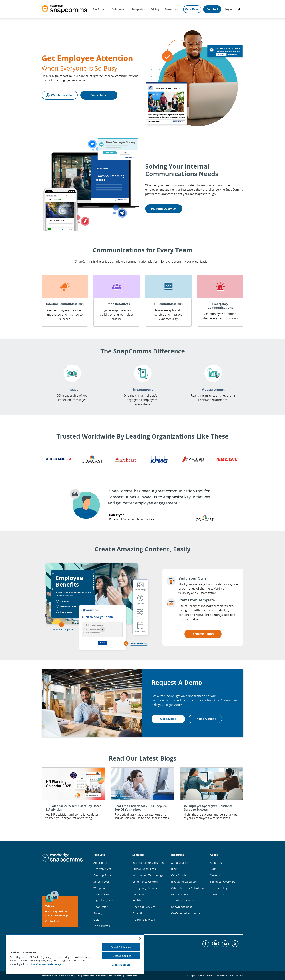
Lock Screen (101, 894)
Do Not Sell (131, 976)
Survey (98, 913)
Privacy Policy (219, 888)
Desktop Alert (102, 869)
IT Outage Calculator (185, 882)
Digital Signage (103, 900)
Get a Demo (192, 9)
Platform (98, 9)
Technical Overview (223, 882)
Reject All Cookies (121, 956)
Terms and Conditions (95, 976)
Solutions (118, 9)
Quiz (96, 920)
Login (228, 9)
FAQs (213, 869)
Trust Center (116, 976)
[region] (75, 954)
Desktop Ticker (103, 875)
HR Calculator (180, 894)
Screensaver (101, 882)
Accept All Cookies (121, 947)
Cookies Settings (121, 965)
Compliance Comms (145, 882)
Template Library (203, 634)
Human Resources (144, 869)
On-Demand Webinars (186, 913)
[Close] (140, 939)
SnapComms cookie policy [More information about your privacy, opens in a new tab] (46, 964)
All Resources (180, 863)
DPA (78, 976)
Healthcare (139, 900)
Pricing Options (205, 719)
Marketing (139, 894)
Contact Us (52, 921)
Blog (174, 869)
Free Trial (212, 9)
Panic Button (102, 926)
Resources (171, 9)
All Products (101, 863)
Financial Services (144, 907)
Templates (138, 9)
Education (139, 913)
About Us (216, 863)
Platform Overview (164, 209)
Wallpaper (100, 888)
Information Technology (148, 875)
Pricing (155, 9)
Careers (215, 875)
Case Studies (180, 875)
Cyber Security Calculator (188, 888)
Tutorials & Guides (183, 900)
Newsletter (101, 907)
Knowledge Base (182, 907)
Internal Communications (149, 863)
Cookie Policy (66, 976)
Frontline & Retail (144, 920)
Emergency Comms (145, 888)
